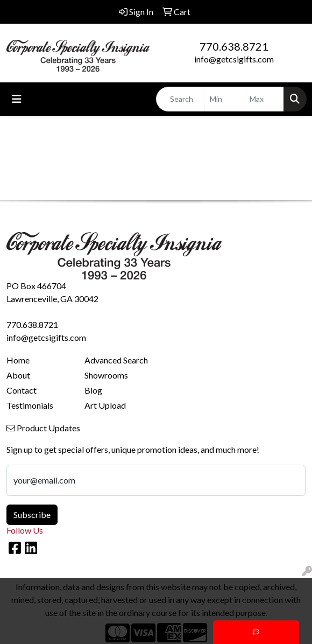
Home (18, 360)
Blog (93, 390)
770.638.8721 (234, 46)
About (18, 375)
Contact (22, 390)
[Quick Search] (180, 99)
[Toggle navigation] (17, 99)
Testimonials (30, 405)
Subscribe (32, 514)
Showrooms (106, 375)
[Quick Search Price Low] (224, 99)
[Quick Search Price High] (264, 99)
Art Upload (105, 405)
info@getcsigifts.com (234, 59)
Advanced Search (116, 360)
